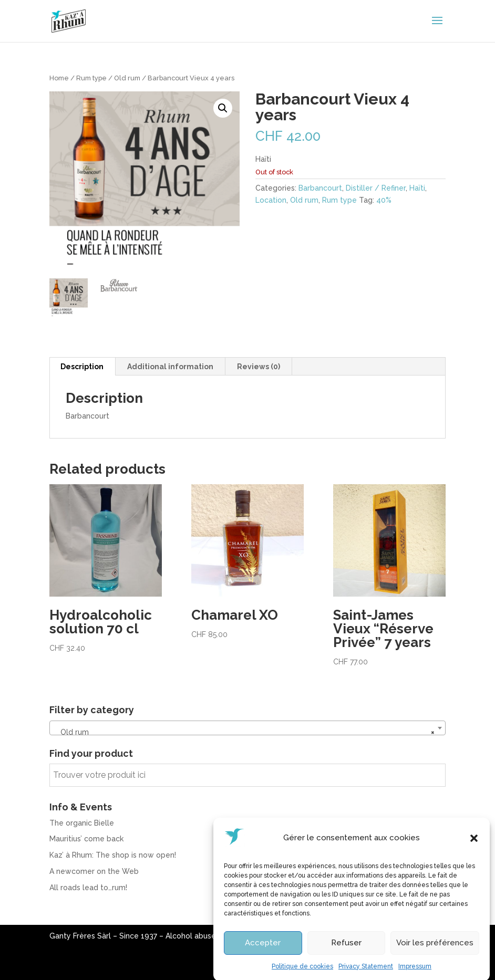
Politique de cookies (302, 975)
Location (271, 200)
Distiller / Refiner (376, 188)
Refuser (346, 952)
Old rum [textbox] (244, 732)
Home (59, 78)
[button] (474, 847)
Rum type (91, 78)
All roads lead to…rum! (88, 888)
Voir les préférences (435, 952)
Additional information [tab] (170, 367)
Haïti (417, 188)
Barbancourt (320, 188)
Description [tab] (82, 367)
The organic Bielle (82, 823)
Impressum (415, 975)
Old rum (127, 78)
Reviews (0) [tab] (259, 367)
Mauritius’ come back (86, 839)
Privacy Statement (366, 975)
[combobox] (247, 728)
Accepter (263, 952)
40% (384, 200)
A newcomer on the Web (94, 871)
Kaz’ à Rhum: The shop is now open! (113, 855)
